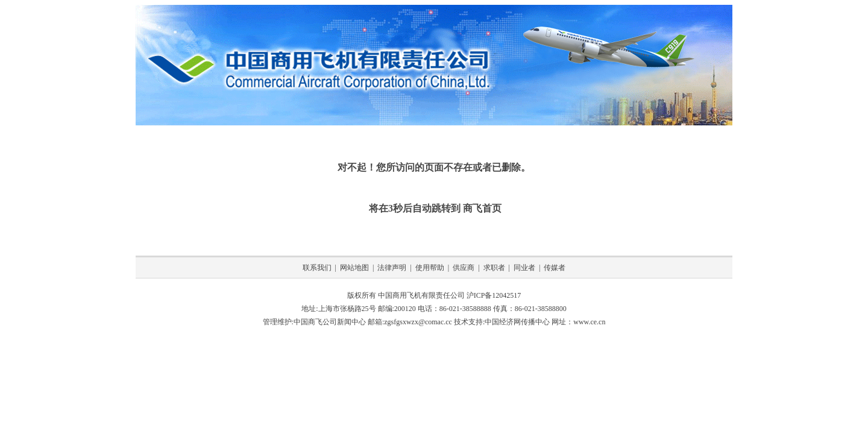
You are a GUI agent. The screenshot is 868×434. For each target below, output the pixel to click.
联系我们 (317, 268)
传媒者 (555, 268)
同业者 (524, 268)
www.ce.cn (589, 322)
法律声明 (392, 268)
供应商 (464, 268)
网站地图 (354, 268)
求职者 (494, 268)
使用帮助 (430, 268)
